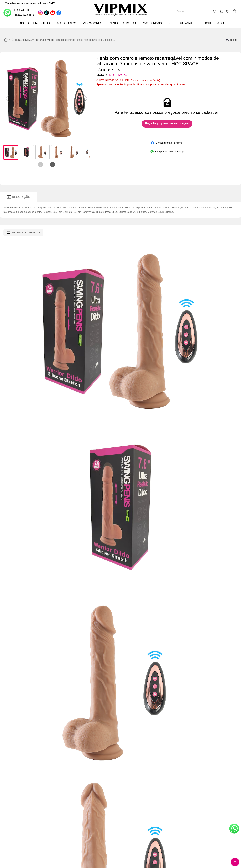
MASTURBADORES (156, 23)
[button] (85, 99)
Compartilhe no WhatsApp (167, 152)
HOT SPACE (118, 75)
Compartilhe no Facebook (167, 143)
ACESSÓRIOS (66, 23)
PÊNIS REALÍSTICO (122, 23)
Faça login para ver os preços (167, 123)
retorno (231, 40)
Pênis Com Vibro (44, 40)
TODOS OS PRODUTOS (33, 23)
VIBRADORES (93, 23)
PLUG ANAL (185, 23)
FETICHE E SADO (212, 23)
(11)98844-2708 (17, 13)
